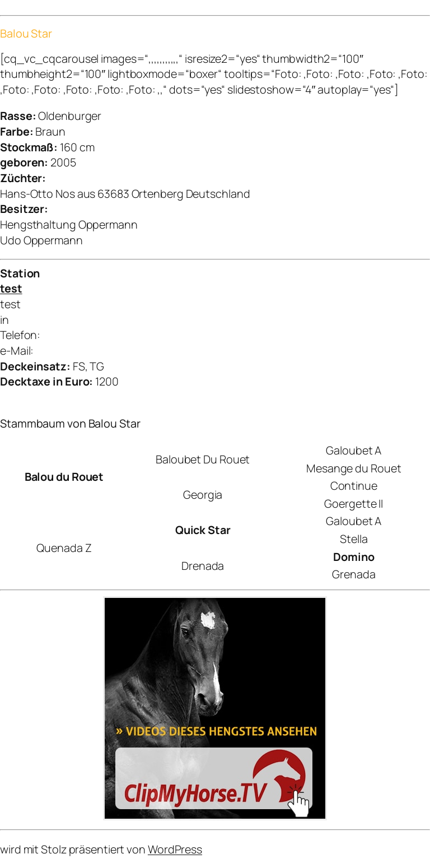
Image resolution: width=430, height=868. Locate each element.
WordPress (175, 849)
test (11, 288)
